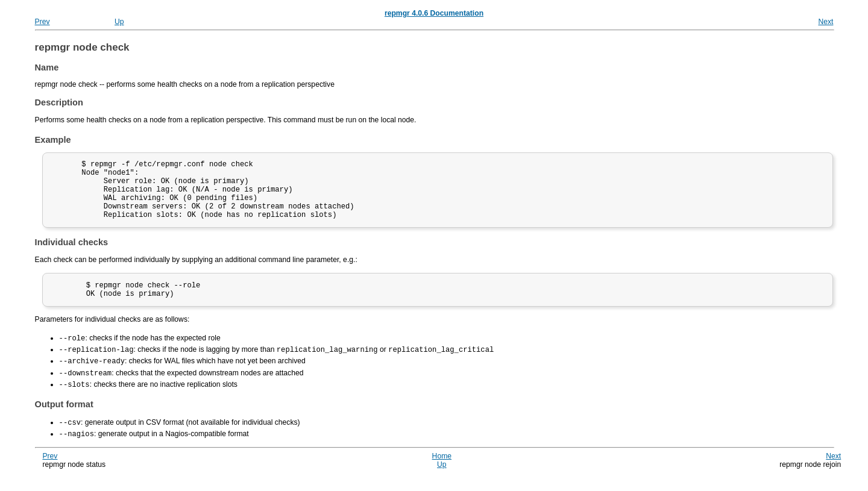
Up (119, 22)
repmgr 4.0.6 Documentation (434, 13)
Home (442, 469)
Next (826, 22)
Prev (42, 22)
